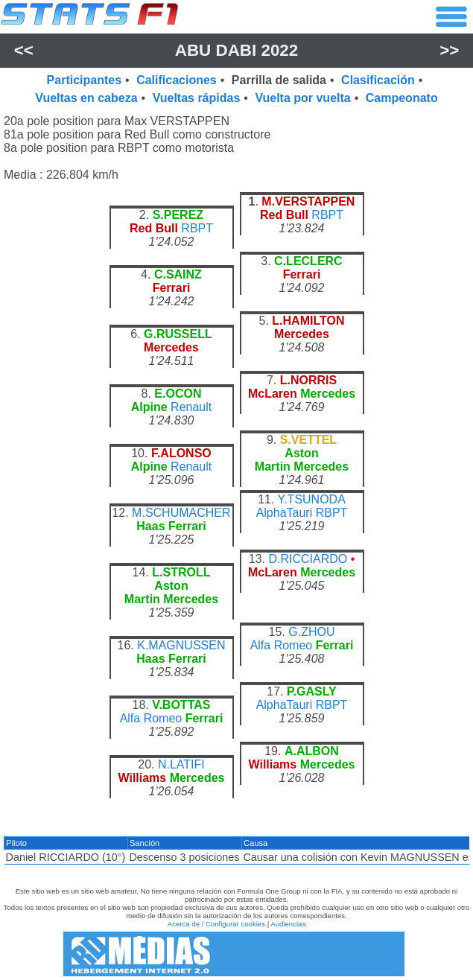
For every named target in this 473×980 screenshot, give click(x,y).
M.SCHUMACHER (181, 513)
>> (449, 50)
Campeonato (402, 98)
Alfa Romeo (282, 645)
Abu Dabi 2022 (237, 50)
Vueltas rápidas (197, 98)
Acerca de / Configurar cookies (216, 924)
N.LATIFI (181, 764)
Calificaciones (177, 80)
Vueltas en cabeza (86, 98)
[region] (236, 503)
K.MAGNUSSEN (181, 645)
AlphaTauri (285, 513)
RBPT (197, 228)
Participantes (84, 80)
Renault (191, 407)
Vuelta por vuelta (302, 98)
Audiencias (288, 924)
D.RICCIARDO (308, 559)
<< (24, 50)
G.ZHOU (311, 632)
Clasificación (378, 80)
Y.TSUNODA (312, 499)
